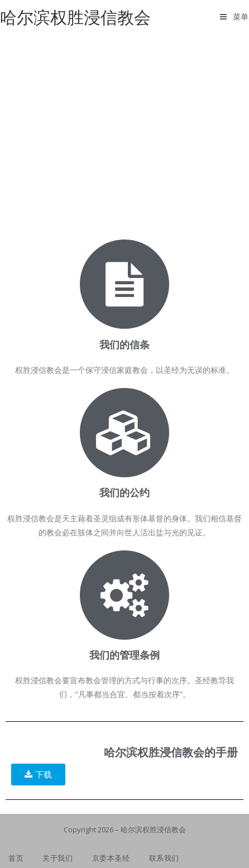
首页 (16, 858)
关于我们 (58, 858)
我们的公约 (124, 492)
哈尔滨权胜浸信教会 (75, 17)
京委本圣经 (111, 858)
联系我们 (164, 858)
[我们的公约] (124, 433)
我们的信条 (124, 344)
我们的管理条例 (124, 655)
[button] (38, 775)
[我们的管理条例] (124, 595)
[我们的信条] (124, 284)
